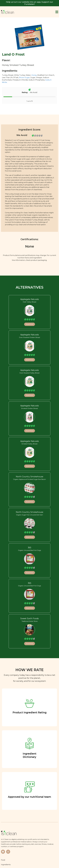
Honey (34, 75)
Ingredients (6, 865)
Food (3, 860)
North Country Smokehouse (29, 477)
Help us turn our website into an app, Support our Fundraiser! (29, 3)
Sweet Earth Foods (29, 618)
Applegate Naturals (30, 299)
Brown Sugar (24, 78)
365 (29, 548)
